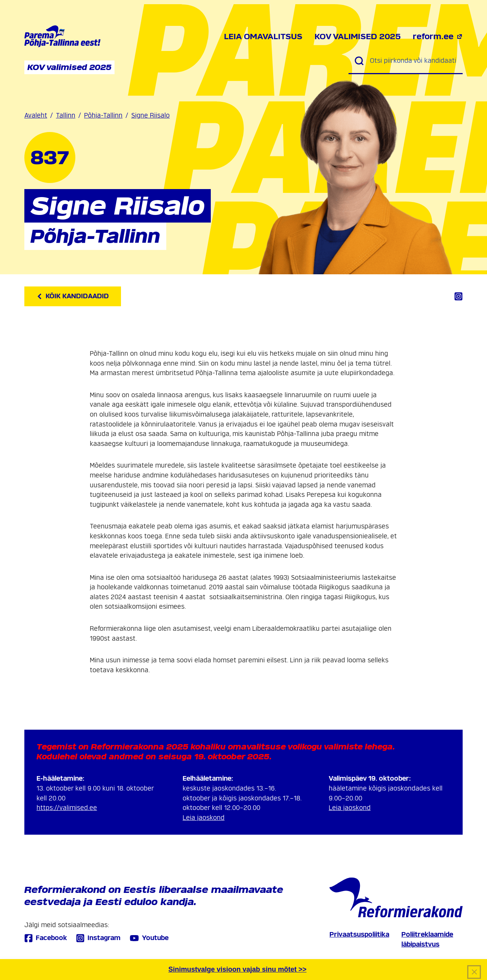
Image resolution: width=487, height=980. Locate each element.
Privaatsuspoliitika (359, 935)
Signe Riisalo (150, 115)
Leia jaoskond (204, 818)
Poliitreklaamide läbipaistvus (427, 939)
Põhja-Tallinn (103, 115)
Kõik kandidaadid (73, 296)
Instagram (98, 938)
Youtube (149, 938)
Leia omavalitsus (263, 37)
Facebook (46, 938)
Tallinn (66, 115)
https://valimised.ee (67, 808)
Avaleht (36, 115)
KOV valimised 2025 (358, 37)
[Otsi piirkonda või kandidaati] (413, 61)
